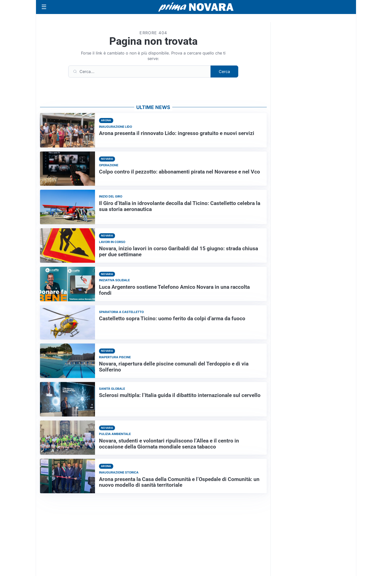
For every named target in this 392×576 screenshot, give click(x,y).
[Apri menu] (44, 7)
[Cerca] (139, 71)
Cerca (224, 71)
